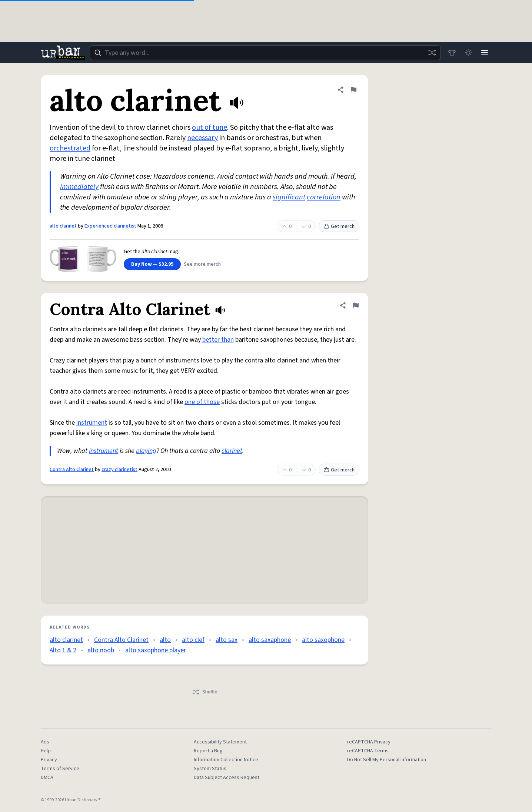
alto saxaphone (270, 640)
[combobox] (265, 53)
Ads (45, 742)
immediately (79, 187)
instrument (92, 423)
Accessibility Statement (220, 742)
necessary (202, 138)
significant (289, 197)
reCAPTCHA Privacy (369, 742)
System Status (210, 769)
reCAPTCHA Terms (368, 751)
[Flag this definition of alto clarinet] (353, 90)
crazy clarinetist (119, 470)
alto (165, 640)
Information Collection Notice (226, 760)
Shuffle (205, 692)
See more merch (202, 264)
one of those (202, 402)
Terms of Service (60, 769)
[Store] (452, 53)
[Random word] (432, 53)
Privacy (49, 760)
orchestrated (70, 148)
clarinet (232, 451)
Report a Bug (208, 751)
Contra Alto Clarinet (72, 470)
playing (146, 451)
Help (46, 751)
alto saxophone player (156, 650)
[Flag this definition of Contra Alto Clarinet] (356, 305)
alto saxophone (323, 640)
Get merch (339, 226)
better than (218, 340)
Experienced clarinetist (110, 226)
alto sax (227, 640)
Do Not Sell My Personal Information (387, 760)
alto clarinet (63, 226)
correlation (324, 197)
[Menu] (485, 53)
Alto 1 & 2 (63, 650)
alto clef (193, 640)
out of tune (210, 127)
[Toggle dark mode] (468, 53)
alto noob (101, 650)
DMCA (47, 778)
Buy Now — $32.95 (152, 264)
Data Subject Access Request (227, 778)
